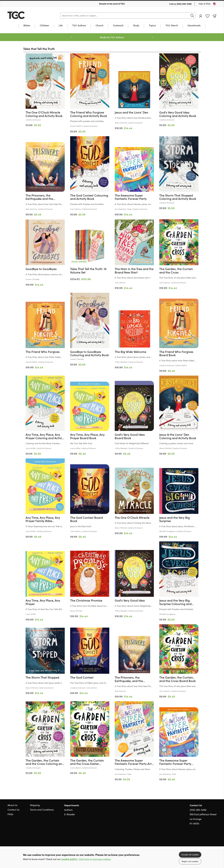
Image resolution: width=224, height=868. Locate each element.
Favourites (208, 16)
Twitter (204, 838)
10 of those (26, 15)
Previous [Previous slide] (72, 37)
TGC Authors (79, 26)
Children (44, 26)
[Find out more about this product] (45, 116)
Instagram (215, 838)
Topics (152, 26)
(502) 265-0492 (184, 4)
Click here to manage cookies (95, 859)
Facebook (210, 838)
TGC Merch (172, 26)
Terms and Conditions (42, 810)
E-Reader (70, 814)
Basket (215, 16)
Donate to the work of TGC (112, 4)
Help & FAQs (205, 4)
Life (61, 26)
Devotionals (194, 26)
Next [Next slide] (152, 37)
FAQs (10, 814)
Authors (68, 810)
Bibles (27, 26)
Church (100, 26)
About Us (12, 805)
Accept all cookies (190, 855)
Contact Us (13, 810)
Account (201, 16)
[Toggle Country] (215, 4)
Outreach (118, 26)
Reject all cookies (190, 861)
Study (136, 26)
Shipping (35, 805)
